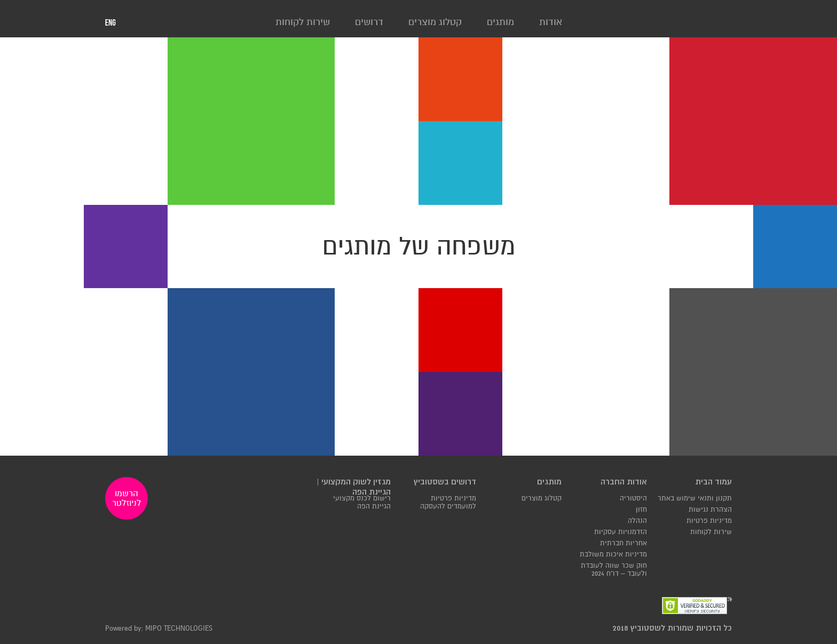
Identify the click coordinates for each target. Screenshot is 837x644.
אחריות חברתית (623, 543)
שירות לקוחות (303, 22)
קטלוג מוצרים (435, 22)
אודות (551, 22)
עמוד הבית (713, 482)
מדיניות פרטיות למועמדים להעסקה (448, 503)
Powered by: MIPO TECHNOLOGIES (159, 629)
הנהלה (637, 521)
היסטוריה (633, 499)
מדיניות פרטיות (709, 521)
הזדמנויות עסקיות (621, 532)
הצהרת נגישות (710, 510)
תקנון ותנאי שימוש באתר (695, 499)
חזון (641, 510)
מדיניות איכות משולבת (613, 555)
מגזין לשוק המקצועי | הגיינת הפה (354, 487)
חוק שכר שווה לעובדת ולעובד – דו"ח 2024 (614, 570)
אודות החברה (624, 482)
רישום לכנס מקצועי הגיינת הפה (362, 503)
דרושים (369, 22)
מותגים (500, 22)
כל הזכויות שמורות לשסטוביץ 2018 (672, 628)
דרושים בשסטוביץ (445, 482)
